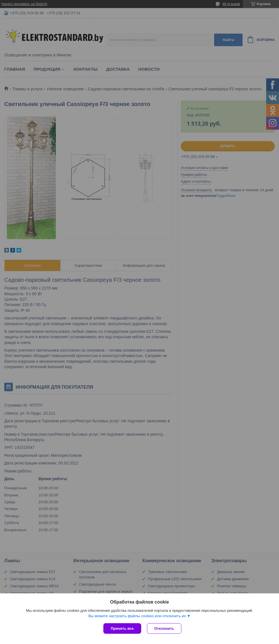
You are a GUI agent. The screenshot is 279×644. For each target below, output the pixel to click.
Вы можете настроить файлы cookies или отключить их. (138, 616)
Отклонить (164, 628)
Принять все (122, 628)
